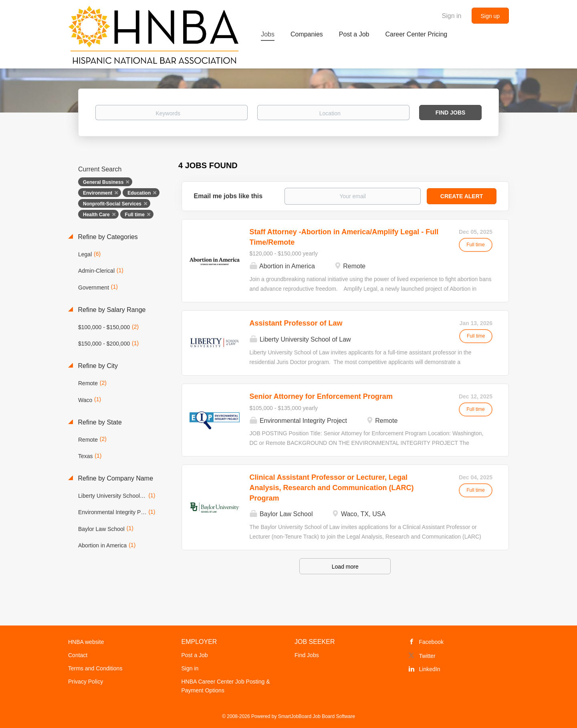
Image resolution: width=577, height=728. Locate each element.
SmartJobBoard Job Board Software (317, 716)
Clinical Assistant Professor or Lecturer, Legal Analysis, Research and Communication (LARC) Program (332, 488)
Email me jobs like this (228, 196)
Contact (78, 655)
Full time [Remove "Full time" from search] (135, 215)
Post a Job (195, 655)
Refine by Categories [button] (107, 237)
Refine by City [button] (97, 366)
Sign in (452, 16)
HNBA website (86, 642)
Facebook (431, 642)
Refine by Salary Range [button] (111, 310)
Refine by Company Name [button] (115, 478)
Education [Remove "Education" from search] (139, 193)
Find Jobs (451, 113)
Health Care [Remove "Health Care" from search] (96, 215)
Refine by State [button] (99, 422)
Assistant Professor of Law (296, 323)
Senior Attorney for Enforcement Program (321, 396)
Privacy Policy (86, 682)
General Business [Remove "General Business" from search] (103, 182)
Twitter (427, 656)
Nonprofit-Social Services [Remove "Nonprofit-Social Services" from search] (112, 204)
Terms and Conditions (95, 668)
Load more (345, 567)
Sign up (490, 16)
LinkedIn (430, 669)
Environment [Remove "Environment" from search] (98, 193)
